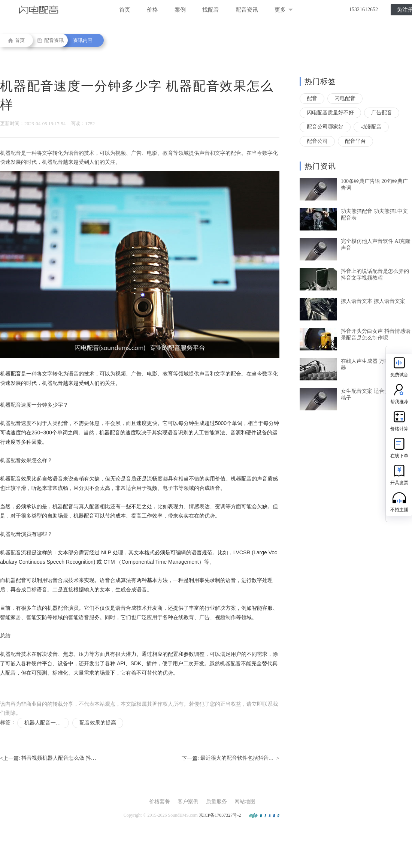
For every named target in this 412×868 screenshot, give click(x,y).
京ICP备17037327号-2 (220, 815)
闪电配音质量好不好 (330, 113)
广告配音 (382, 113)
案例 (180, 10)
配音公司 (317, 141)
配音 (312, 98)
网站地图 (245, 801)
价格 (152, 10)
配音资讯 (247, 10)
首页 (125, 10)
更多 (284, 10)
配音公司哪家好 (325, 127)
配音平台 (355, 141)
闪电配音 (345, 98)
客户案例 (188, 801)
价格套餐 (160, 801)
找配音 (211, 10)
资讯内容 (83, 40)
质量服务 (216, 801)
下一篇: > (231, 759)
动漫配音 (371, 127)
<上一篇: (48, 759)
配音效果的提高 (98, 723)
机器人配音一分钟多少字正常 (47, 723)
